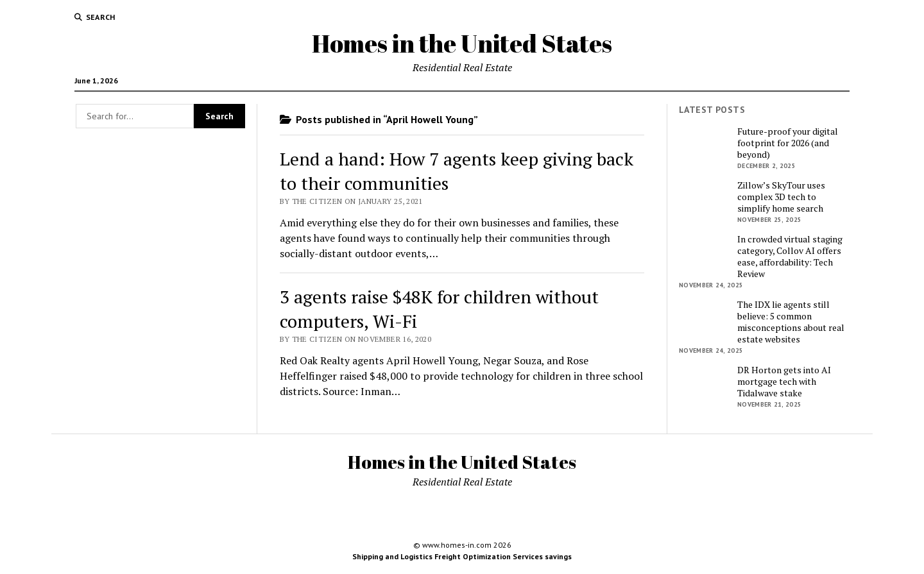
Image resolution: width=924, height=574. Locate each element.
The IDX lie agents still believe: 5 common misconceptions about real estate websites (791, 322)
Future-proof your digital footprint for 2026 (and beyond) (788, 143)
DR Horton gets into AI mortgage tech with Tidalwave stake (784, 382)
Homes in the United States (462, 43)
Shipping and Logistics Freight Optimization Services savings (462, 556)
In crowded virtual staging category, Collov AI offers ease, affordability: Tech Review (790, 257)
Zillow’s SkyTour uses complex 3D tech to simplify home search (781, 197)
